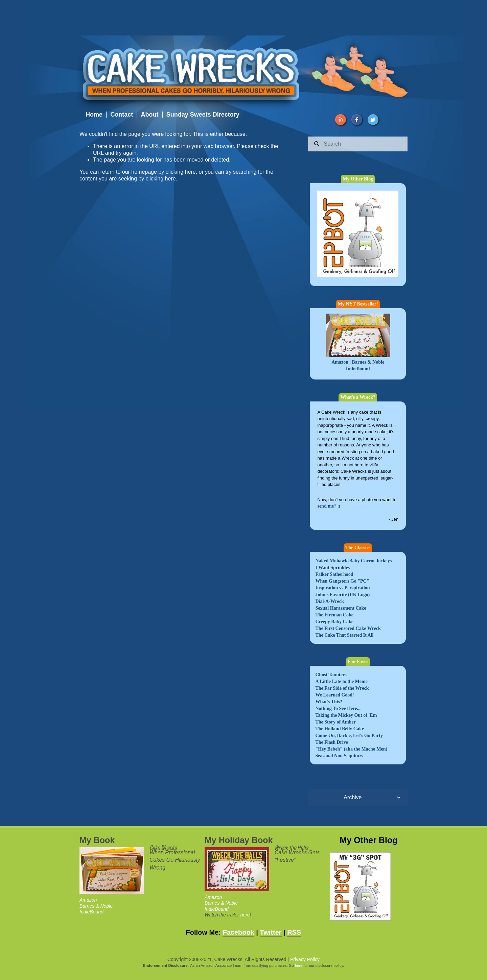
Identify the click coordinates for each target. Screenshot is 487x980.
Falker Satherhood (334, 574)
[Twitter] (373, 120)
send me (326, 506)
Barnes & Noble (368, 362)
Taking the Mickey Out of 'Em (346, 715)
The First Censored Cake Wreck (348, 628)
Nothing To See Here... (338, 708)
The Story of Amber (335, 722)
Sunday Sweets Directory (203, 115)
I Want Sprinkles (332, 568)
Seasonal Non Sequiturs (339, 756)
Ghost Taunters (331, 675)
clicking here (181, 172)
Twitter (271, 932)
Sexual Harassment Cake (341, 608)
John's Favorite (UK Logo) (342, 595)
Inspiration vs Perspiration (342, 588)
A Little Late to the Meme (341, 681)
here (245, 915)
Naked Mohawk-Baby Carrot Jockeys (353, 561)
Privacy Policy (305, 959)
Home (94, 115)
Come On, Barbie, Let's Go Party (349, 736)
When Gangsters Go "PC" (342, 581)
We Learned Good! (334, 695)
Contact (122, 115)
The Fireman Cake (334, 615)
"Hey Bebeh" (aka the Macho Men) (351, 749)
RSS (294, 932)
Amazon (340, 362)
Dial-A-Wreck (329, 601)
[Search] (358, 144)
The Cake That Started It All (344, 635)
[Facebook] (357, 120)
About (149, 115)
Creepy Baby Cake (334, 622)
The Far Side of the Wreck (342, 688)
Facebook (238, 932)
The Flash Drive (331, 742)
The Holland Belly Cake (340, 729)
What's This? (329, 702)
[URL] (341, 120)
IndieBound (358, 369)
